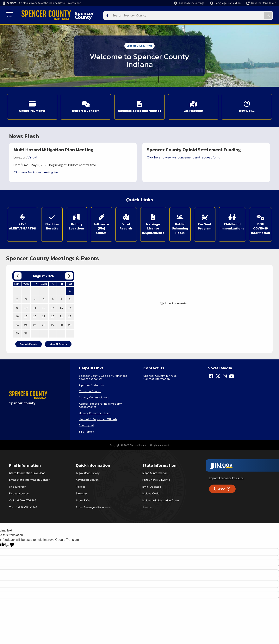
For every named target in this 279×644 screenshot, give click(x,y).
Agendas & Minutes (91, 377)
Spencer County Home (139, 43)
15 (70, 300)
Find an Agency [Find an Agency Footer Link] (19, 486)
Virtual (32, 153)
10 (26, 300)
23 (17, 317)
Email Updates (152, 479)
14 (61, 300)
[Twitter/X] (218, 368)
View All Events (58, 336)
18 (35, 308)
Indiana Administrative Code (161, 493)
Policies (81, 479)
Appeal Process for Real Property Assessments (100, 397)
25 (35, 317)
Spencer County (85, 14)
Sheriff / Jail (86, 417)
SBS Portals (86, 424)
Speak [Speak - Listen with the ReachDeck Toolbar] (222, 481)
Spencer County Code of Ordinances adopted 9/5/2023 (103, 369)
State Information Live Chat (27, 465)
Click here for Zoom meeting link (36, 167)
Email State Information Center (29, 472)
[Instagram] (225, 368)
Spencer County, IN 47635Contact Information (160, 369)
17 (26, 308)
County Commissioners (94, 390)
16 (17, 308)
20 (53, 308)
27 (53, 317)
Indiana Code (151, 486)
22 (70, 308)
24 (26, 317)
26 (44, 317)
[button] (189, 3)
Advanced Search (87, 472)
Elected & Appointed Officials (98, 411)
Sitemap (81, 486)
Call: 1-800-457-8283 (23, 493)
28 (61, 317)
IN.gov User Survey (88, 465)
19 (44, 308)
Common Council (90, 383)
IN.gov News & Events (156, 472)
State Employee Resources (93, 499)
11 (35, 300)
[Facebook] (211, 368)
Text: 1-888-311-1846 (23, 499)
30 (17, 325)
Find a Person (18, 479)
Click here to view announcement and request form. (183, 153)
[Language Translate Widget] (226, 3)
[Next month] (69, 268)
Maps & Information (155, 465)
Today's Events (29, 336)
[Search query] (245, 14)
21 (61, 308)
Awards (147, 499)
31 (26, 325)
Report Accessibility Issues (226, 470)
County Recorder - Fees (95, 405)
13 (53, 300)
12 (44, 300)
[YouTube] (232, 368)
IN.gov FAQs (83, 493)
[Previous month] (18, 268)
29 (70, 317)
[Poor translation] (9, 537)
